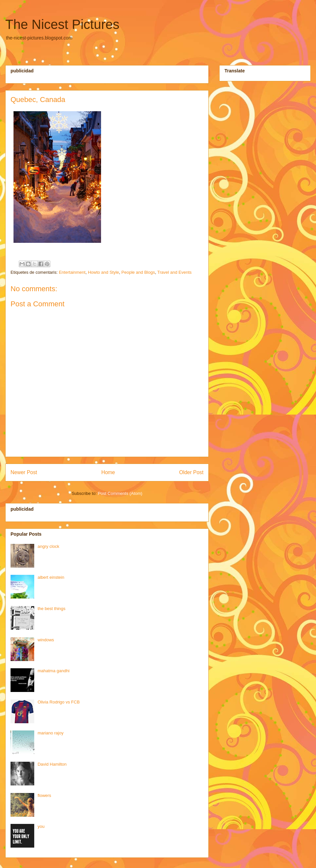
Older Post (191, 472)
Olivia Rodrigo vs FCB (59, 702)
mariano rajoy (51, 733)
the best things (52, 609)
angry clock (48, 546)
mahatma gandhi (53, 671)
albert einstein (51, 577)
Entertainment (72, 272)
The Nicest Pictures (62, 24)
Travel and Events (174, 272)
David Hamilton (52, 764)
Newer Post (24, 472)
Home (108, 472)
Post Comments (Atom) (120, 493)
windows (46, 640)
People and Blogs (138, 272)
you (41, 826)
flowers (44, 795)
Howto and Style (104, 272)
